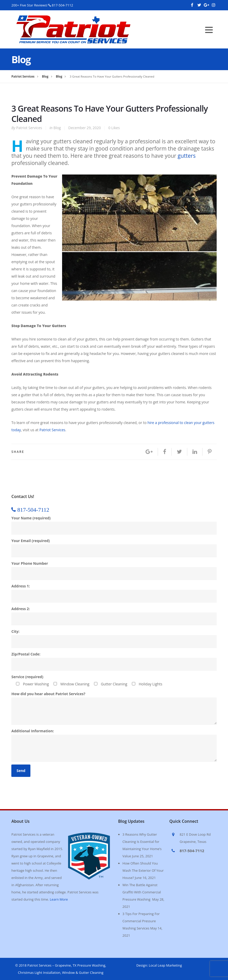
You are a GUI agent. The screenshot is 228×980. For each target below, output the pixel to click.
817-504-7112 (62, 5)
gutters (187, 156)
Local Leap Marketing (165, 965)
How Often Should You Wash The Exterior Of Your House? (143, 870)
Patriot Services (29, 128)
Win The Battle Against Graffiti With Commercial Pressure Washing (142, 892)
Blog (57, 128)
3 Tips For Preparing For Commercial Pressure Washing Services (141, 921)
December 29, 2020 (85, 128)
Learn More (59, 899)
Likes (114, 128)
